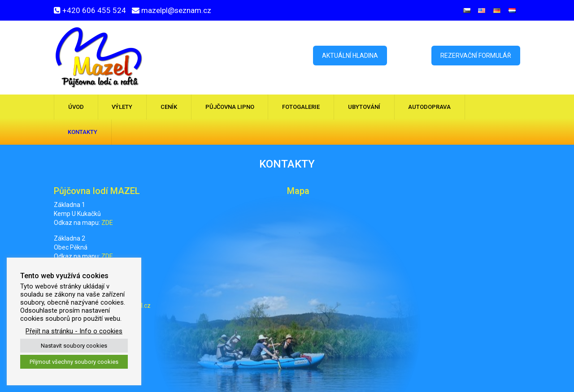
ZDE (107, 223)
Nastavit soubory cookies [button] (74, 346)
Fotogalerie (301, 107)
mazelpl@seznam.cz (176, 10)
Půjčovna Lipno (230, 107)
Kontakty (83, 132)
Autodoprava (429, 107)
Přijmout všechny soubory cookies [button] (74, 362)
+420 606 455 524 (94, 10)
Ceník (169, 107)
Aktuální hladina (350, 56)
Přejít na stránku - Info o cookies (74, 331)
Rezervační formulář (476, 56)
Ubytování (364, 107)
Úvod (76, 107)
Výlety (122, 107)
